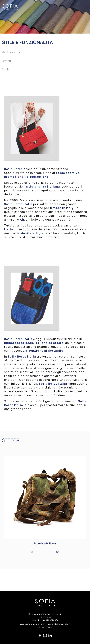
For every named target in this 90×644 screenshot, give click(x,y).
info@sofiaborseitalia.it (58, 624)
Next (57, 552)
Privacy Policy (45, 627)
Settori (6, 61)
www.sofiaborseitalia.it (32, 624)
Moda (6, 69)
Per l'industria (11, 52)
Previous (32, 552)
